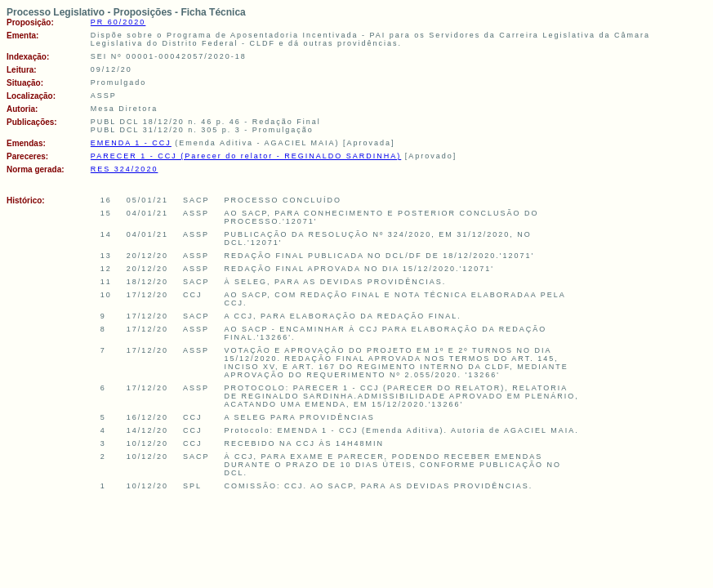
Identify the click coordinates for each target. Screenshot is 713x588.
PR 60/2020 (118, 22)
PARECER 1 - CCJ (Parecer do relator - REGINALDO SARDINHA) (246, 156)
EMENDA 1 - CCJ (131, 143)
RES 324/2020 (125, 169)
